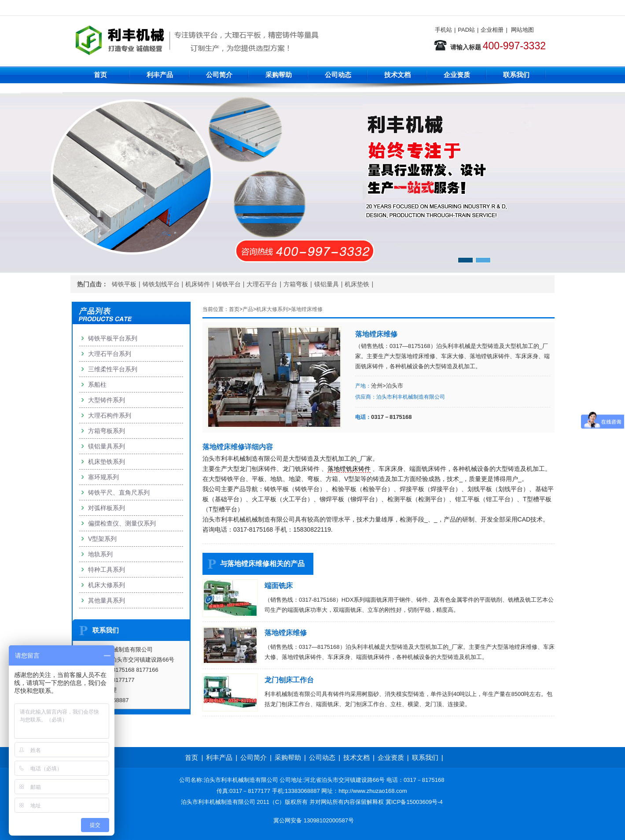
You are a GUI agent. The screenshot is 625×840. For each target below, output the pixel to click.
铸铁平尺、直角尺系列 (119, 492)
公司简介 (219, 75)
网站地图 (522, 30)
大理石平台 (262, 284)
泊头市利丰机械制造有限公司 (411, 397)
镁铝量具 (327, 284)
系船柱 (97, 385)
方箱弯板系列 (107, 431)
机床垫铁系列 (107, 462)
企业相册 (492, 30)
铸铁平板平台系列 (113, 338)
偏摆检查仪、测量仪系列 (122, 523)
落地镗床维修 (307, 309)
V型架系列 (102, 539)
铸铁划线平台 (161, 284)
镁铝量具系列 (107, 446)
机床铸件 (198, 284)
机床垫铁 (357, 284)
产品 (248, 309)
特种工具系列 (107, 570)
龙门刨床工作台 (289, 680)
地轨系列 (100, 554)
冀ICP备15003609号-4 (414, 802)
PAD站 (466, 30)
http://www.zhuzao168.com (373, 791)
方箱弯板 (296, 284)
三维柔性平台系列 (113, 369)
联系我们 (516, 75)
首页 (100, 75)
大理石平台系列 (110, 354)
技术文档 (397, 75)
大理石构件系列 (110, 415)
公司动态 (338, 75)
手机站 (443, 30)
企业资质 (457, 75)
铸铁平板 (124, 284)
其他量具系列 (107, 600)
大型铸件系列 (107, 400)
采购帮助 (279, 75)
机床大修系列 (272, 309)
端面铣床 (279, 586)
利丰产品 (160, 75)
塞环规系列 (103, 477)
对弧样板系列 (107, 508)
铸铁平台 (228, 284)
